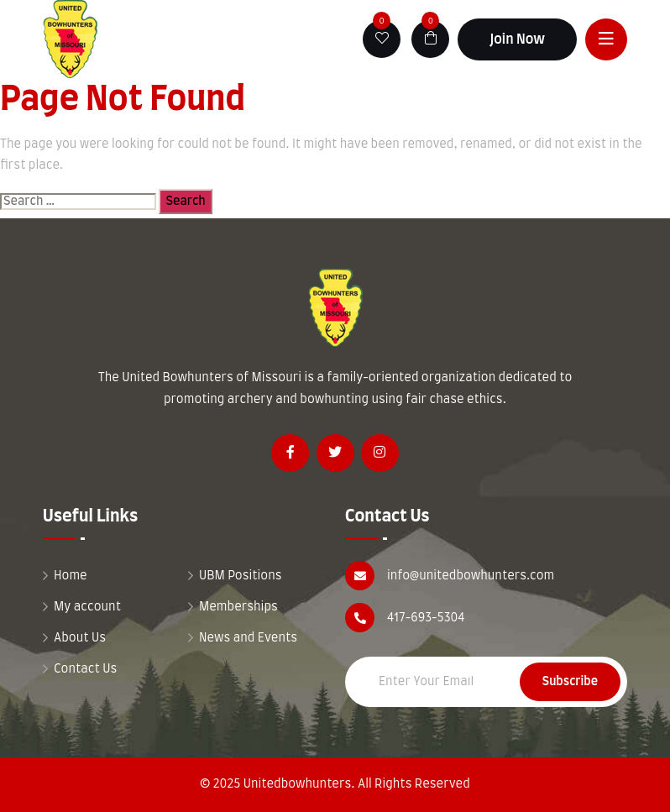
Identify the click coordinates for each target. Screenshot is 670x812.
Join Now (517, 39)
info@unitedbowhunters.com (471, 576)
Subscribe (570, 682)
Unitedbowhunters (298, 784)
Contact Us (85, 669)
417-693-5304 (426, 618)
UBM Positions (241, 576)
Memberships (238, 607)
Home (71, 576)
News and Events (248, 638)
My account (87, 607)
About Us (80, 638)
